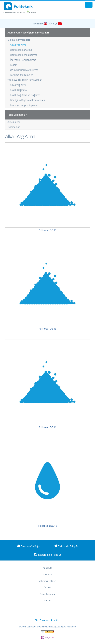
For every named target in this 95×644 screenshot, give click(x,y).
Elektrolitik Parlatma (21, 50)
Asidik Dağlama (18, 90)
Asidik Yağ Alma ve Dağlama (25, 95)
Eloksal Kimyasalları (19, 40)
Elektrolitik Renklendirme (24, 55)
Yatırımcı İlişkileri (47, 581)
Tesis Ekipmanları (17, 115)
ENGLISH (40, 24)
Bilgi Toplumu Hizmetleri (47, 620)
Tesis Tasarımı (47, 594)
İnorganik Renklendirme (23, 60)
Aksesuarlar (14, 122)
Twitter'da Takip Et (66, 546)
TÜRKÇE (55, 24)
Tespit (13, 65)
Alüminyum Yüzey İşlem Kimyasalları (28, 33)
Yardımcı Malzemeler (21, 75)
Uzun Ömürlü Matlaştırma (24, 70)
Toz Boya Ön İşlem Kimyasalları (25, 80)
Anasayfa (47, 568)
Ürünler (48, 587)
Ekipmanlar (14, 127)
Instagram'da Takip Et (47, 554)
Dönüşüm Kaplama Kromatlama (27, 100)
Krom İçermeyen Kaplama (24, 105)
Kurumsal (47, 574)
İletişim (47, 600)
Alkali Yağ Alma (18, 45)
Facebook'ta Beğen (29, 546)
